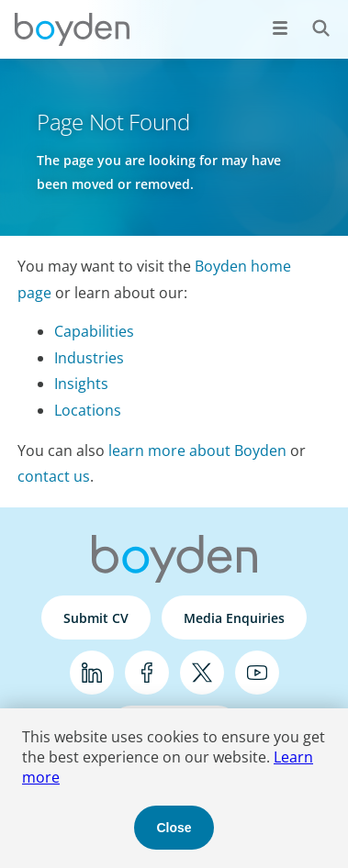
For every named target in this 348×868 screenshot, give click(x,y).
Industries (89, 358)
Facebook (147, 673)
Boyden (72, 29)
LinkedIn (92, 673)
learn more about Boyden (197, 451)
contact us (54, 476)
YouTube (257, 673)
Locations (88, 410)
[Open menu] (280, 28)
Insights (81, 384)
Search (311, 18)
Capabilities (94, 331)
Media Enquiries (234, 618)
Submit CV (96, 618)
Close (174, 828)
